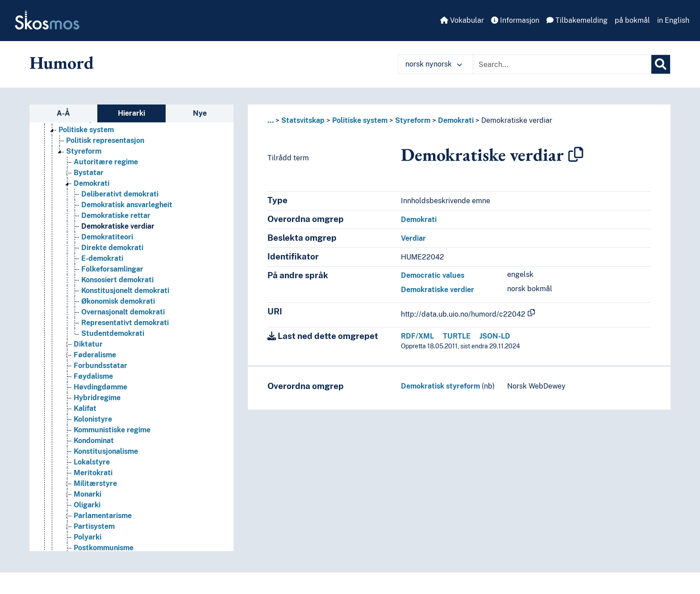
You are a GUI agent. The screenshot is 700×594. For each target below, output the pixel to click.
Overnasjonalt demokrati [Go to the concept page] (123, 312)
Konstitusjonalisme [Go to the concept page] (106, 451)
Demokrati (456, 120)
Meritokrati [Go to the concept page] (93, 473)
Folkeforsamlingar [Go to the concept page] (112, 269)
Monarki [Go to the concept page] (87, 494)
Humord (62, 63)
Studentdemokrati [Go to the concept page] (113, 333)
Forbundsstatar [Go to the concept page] (100, 366)
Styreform (413, 120)
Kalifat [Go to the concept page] (85, 408)
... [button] (271, 120)
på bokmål (632, 20)
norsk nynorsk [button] (434, 64)
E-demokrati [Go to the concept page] (102, 258)
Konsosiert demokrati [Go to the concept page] (117, 280)
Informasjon (515, 20)
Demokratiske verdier (437, 290)
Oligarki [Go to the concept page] (87, 505)
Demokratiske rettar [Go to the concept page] (116, 215)
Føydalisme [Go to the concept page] (93, 376)
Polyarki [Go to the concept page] (87, 537)
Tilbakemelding (577, 20)
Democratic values (433, 275)
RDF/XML (417, 336)
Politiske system (360, 120)
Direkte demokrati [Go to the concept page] (112, 248)
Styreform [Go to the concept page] (84, 151)
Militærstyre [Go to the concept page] (95, 483)
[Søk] (661, 64)
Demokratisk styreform (440, 386)
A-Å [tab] (63, 113)
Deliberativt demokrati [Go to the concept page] (120, 194)
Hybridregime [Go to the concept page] (97, 398)
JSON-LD (495, 336)
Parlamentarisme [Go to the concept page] (103, 516)
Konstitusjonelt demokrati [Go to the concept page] (125, 291)
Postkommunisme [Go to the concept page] (104, 548)
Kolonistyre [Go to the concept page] (93, 419)
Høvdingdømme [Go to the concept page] (100, 387)
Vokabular (462, 20)
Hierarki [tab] (131, 113)
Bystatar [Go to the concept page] (89, 173)
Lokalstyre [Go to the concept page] (92, 462)
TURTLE (457, 336)
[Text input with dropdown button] (562, 64)
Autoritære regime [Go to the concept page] (106, 162)
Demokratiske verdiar (517, 120)
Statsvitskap (303, 120)
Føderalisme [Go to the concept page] (95, 355)
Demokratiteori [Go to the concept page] (107, 237)
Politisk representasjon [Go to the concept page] (105, 140)
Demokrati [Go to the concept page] (92, 183)
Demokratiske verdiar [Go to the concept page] (118, 226)
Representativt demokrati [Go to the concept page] (125, 323)
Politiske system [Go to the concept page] (86, 130)
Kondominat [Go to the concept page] (94, 441)
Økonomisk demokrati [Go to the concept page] (118, 301)
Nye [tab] (200, 113)
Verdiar (413, 238)
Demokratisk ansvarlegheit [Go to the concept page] (127, 205)
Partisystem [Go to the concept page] (94, 526)
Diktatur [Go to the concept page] (88, 344)
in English (673, 20)
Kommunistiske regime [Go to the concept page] (112, 430)
